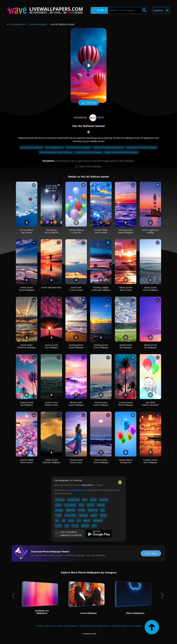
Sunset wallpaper (38, 24)
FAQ (130, 626)
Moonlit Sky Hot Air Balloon (51, 231)
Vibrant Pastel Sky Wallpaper (126, 346)
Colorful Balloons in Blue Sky (76, 231)
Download (88, 103)
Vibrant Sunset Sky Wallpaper (150, 346)
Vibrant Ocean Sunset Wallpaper (76, 404)
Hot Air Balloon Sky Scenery (27, 231)
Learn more (151, 553)
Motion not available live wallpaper (109, 147)
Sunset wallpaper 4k (54, 147)
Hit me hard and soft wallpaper (89, 152)
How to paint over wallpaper (79, 147)
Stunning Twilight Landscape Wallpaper (101, 289)
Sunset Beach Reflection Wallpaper (27, 346)
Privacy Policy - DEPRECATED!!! (111, 626)
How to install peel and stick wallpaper (121, 152)
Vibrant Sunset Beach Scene (126, 289)
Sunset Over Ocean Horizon (76, 289)
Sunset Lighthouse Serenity (150, 231)
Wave (96, 117)
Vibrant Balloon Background (126, 461)
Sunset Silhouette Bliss (51, 287)
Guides (138, 626)
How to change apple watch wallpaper (56, 152)
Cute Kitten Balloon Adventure (150, 404)
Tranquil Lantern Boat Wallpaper (150, 461)
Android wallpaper (75, 490)
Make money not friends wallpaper (142, 147)
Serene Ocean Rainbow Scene (51, 404)
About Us (50, 626)
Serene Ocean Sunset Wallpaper (27, 289)
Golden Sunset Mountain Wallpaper (51, 461)
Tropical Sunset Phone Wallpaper (126, 404)
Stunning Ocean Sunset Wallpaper (126, 231)
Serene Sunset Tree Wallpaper (51, 346)
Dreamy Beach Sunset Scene (76, 461)
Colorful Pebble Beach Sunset (101, 231)
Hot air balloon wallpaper (32, 147)
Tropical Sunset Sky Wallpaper (27, 404)
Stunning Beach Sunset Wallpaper (76, 346)
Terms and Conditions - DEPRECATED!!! (75, 626)
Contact (39, 626)
